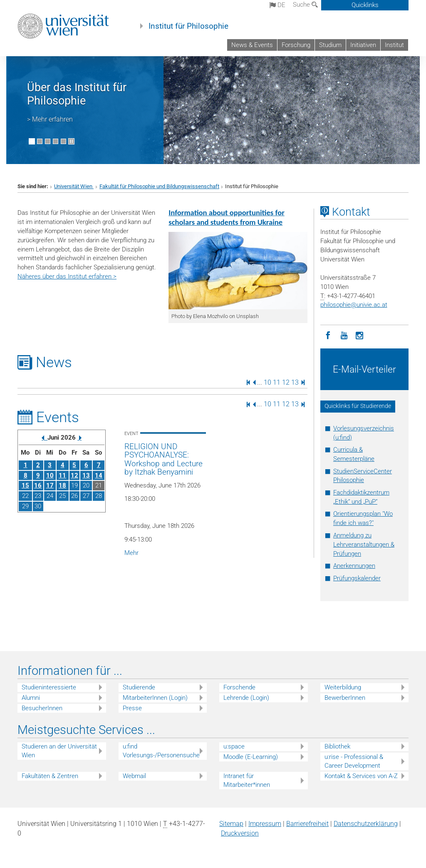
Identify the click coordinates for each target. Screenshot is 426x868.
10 (267, 382)
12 (286, 382)
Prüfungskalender (357, 578)
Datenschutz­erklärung (366, 824)
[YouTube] (344, 335)
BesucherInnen (42, 708)
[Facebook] (328, 335)
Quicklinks (365, 5)
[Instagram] (360, 335)
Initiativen (363, 45)
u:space (234, 746)
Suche (305, 5)
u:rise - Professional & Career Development (354, 761)
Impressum (265, 824)
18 (62, 485)
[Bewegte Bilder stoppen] (71, 141)
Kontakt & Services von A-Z (361, 776)
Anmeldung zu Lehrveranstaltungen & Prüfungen (364, 545)
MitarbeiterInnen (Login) (155, 698)
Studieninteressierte (49, 687)
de (277, 5)
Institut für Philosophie (188, 26)
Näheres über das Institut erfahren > (67, 276)
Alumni (31, 698)
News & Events (252, 45)
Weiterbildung (343, 687)
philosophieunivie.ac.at (354, 305)
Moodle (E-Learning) (251, 757)
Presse (132, 708)
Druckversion (240, 833)
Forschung (296, 45)
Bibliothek (337, 746)
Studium (330, 45)
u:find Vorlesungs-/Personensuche (161, 751)
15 (25, 485)
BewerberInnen (345, 698)
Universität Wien (74, 186)
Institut (394, 45)
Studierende (139, 687)
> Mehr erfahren (50, 119)
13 (295, 382)
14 (99, 475)
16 (38, 485)
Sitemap (231, 824)
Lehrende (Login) (246, 698)
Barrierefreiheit (307, 824)
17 (50, 485)
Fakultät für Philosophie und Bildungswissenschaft (159, 186)
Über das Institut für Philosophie (77, 94)
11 (277, 382)
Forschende (239, 687)
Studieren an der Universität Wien (59, 751)
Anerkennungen (354, 566)
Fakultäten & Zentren (50, 776)
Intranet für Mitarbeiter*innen (247, 780)
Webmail (134, 776)
